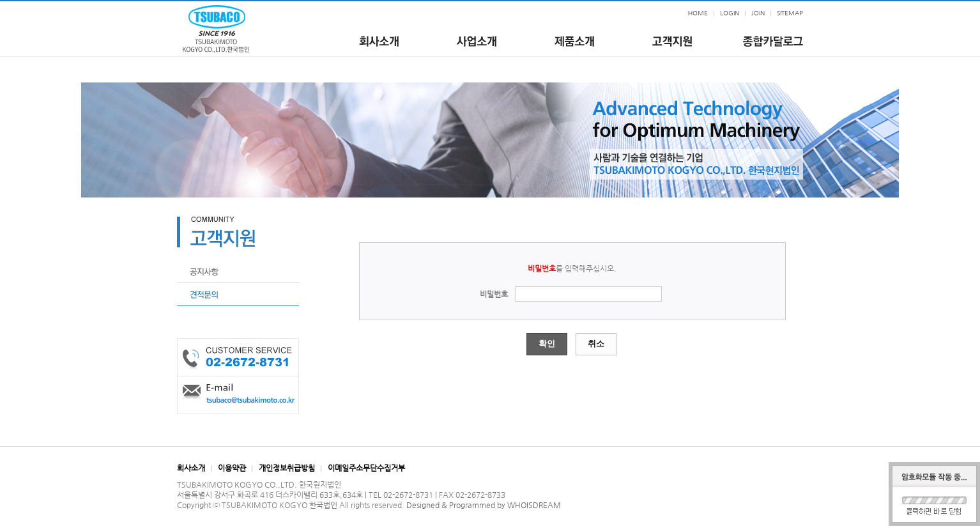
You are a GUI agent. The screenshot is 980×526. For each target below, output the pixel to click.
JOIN (758, 13)
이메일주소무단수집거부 (366, 468)
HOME (698, 13)
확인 (547, 344)
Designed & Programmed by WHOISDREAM (484, 505)
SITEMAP (790, 13)
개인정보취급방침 (287, 468)
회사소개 (191, 468)
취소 (596, 344)
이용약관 (232, 468)
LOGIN (730, 13)
